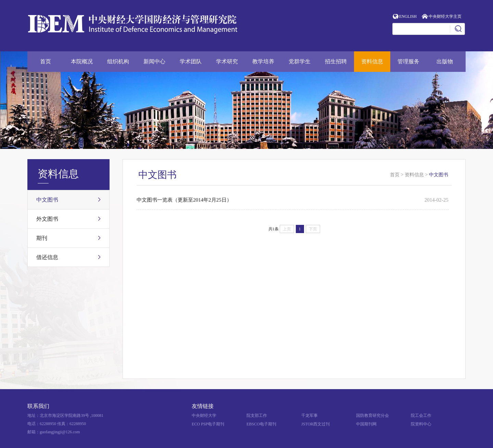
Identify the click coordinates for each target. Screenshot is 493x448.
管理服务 (408, 61)
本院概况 (82, 61)
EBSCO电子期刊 (261, 424)
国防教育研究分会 (372, 415)
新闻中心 (154, 61)
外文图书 (47, 219)
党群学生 (300, 61)
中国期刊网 (366, 424)
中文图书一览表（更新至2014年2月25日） (184, 200)
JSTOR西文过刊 (315, 424)
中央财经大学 (204, 415)
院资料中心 (421, 424)
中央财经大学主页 (445, 16)
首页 (46, 61)
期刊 (42, 238)
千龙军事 (309, 415)
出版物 (445, 61)
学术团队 (191, 61)
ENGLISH (408, 16)
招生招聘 (336, 61)
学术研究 (227, 61)
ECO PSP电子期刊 (208, 424)
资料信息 (372, 61)
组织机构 (118, 61)
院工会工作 (421, 415)
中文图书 (47, 200)
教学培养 (263, 61)
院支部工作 (257, 415)
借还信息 (47, 257)
